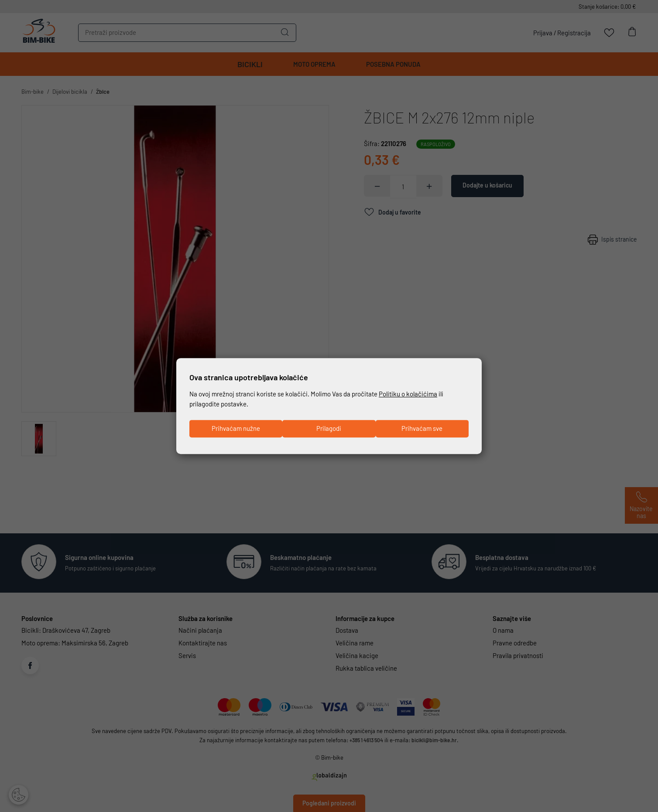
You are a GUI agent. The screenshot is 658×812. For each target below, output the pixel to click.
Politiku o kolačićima (408, 393)
